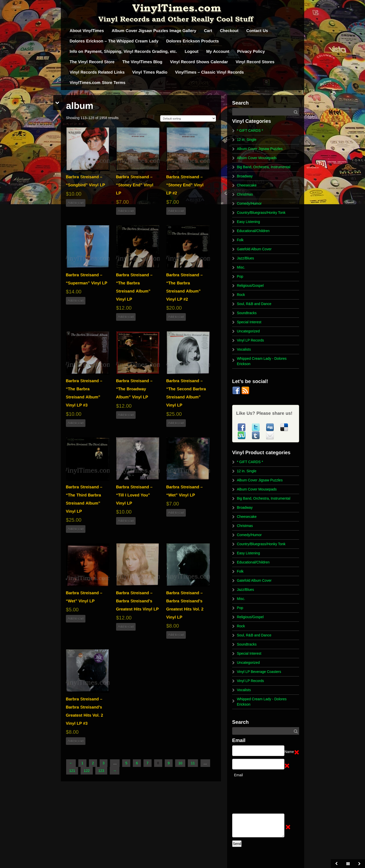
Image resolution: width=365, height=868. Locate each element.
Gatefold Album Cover (254, 249)
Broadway (245, 176)
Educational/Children (253, 231)
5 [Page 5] (126, 763)
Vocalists (244, 349)
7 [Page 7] (148, 763)
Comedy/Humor (249, 203)
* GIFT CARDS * (250, 130)
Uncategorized (248, 331)
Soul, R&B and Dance (254, 304)
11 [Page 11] (193, 763)
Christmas (245, 194)
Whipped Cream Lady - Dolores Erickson (262, 361)
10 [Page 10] (180, 763)
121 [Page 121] (72, 771)
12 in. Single (247, 140)
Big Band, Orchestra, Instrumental (263, 167)
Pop (240, 276)
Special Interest (249, 322)
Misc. (241, 267)
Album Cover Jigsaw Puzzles (260, 149)
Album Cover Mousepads (257, 158)
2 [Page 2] (93, 763)
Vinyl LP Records (250, 340)
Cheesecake (247, 185)
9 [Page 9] (169, 763)
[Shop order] (188, 118)
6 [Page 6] (137, 763)
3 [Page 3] (104, 763)
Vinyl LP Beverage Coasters (259, 672)
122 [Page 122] (87, 771)
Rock (241, 295)
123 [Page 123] (101, 771)
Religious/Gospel (250, 286)
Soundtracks (247, 313)
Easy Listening (248, 222)
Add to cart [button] (76, 203)
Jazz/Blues (245, 258)
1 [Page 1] (82, 763)
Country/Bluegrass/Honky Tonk (261, 213)
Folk (240, 240)
